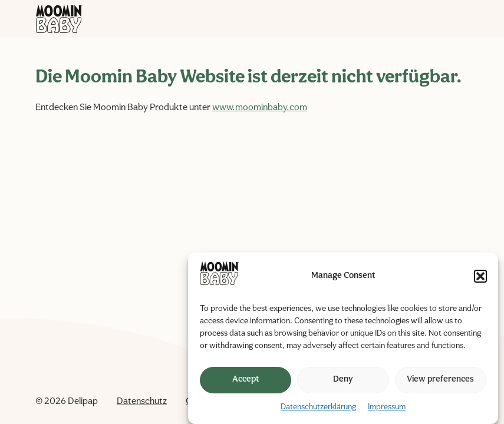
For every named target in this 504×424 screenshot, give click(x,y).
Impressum (387, 407)
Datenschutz (142, 402)
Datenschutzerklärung (318, 407)
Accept (246, 380)
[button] (480, 276)
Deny (343, 380)
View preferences (440, 380)
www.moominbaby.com (260, 108)
